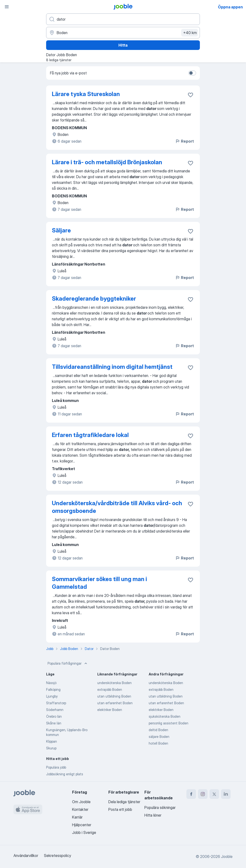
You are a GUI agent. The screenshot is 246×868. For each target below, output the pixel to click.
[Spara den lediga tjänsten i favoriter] (191, 95)
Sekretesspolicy (58, 856)
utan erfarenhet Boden (115, 703)
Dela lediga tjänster (124, 802)
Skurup (51, 748)
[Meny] (7, 7)
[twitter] (214, 794)
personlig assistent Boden (169, 723)
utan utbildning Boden (114, 696)
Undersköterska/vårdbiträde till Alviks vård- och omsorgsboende (117, 507)
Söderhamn (55, 710)
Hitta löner (153, 815)
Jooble (227, 856)
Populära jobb (56, 767)
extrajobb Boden (110, 689)
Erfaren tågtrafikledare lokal (90, 435)
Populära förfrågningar (68, 663)
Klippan (52, 741)
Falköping (53, 689)
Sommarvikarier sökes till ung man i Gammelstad (99, 583)
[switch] (192, 73)
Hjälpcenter (82, 825)
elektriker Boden (110, 710)
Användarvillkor (26, 856)
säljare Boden (159, 737)
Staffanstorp (56, 703)
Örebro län (54, 716)
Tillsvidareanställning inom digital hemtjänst (112, 367)
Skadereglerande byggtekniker (94, 299)
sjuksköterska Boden (165, 716)
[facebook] (191, 794)
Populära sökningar (160, 807)
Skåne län (54, 723)
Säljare (61, 230)
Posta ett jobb (120, 809)
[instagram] (203, 794)
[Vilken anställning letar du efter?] (123, 19)
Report (184, 141)
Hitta (123, 45)
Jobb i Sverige (84, 832)
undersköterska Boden (114, 683)
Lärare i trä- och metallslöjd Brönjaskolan (107, 162)
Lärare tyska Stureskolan (86, 94)
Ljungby (52, 696)
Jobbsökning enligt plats (65, 774)
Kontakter (80, 809)
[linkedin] (226, 794)
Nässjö (51, 683)
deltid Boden (158, 730)
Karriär (77, 817)
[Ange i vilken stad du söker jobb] (123, 33)
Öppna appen (230, 7)
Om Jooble (81, 802)
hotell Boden (158, 743)
